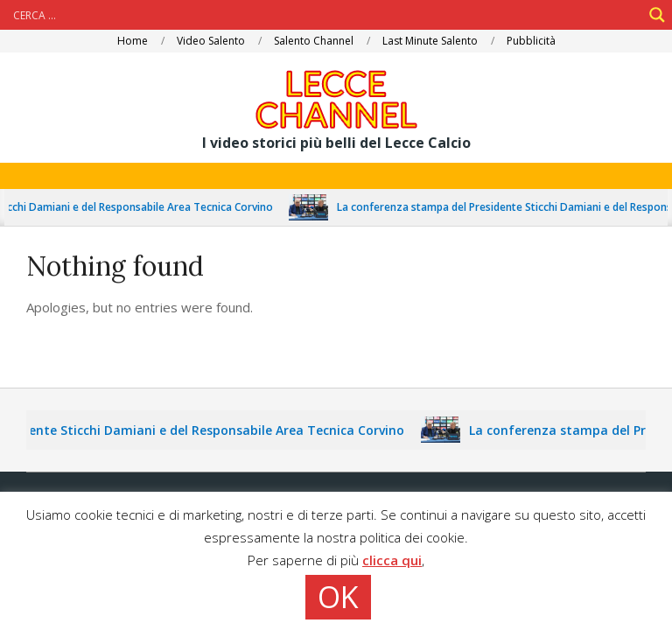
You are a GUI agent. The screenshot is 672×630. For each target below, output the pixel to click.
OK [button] (338, 597)
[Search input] (325, 15)
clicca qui (392, 560)
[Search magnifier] (657, 15)
